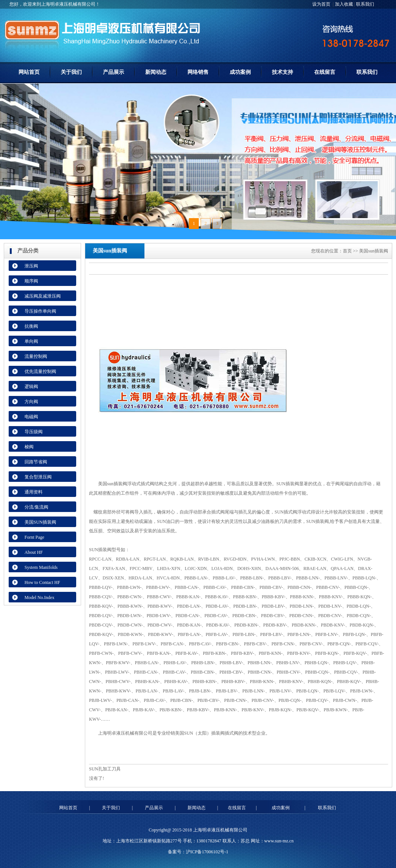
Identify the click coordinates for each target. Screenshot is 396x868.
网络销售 (198, 72)
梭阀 (29, 447)
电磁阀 (31, 417)
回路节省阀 (36, 462)
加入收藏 (344, 4)
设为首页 (322, 4)
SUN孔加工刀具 (105, 769)
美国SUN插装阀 (40, 522)
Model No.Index (39, 598)
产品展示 (114, 72)
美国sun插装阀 (113, 484)
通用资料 (34, 492)
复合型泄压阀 (38, 477)
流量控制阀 (36, 356)
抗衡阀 (31, 326)
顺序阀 (31, 281)
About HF (34, 552)
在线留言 (325, 72)
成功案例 (240, 72)
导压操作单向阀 (40, 311)
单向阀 (31, 341)
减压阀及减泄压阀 (43, 296)
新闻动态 (156, 72)
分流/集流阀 (36, 507)
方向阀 (31, 402)
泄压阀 (31, 266)
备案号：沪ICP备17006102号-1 (198, 852)
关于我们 (71, 72)
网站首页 (29, 72)
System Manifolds (41, 567)
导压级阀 (34, 432)
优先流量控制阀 (40, 371)
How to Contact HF (42, 582)
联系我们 (365, 4)
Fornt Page (34, 537)
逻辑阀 (31, 387)
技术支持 (282, 72)
